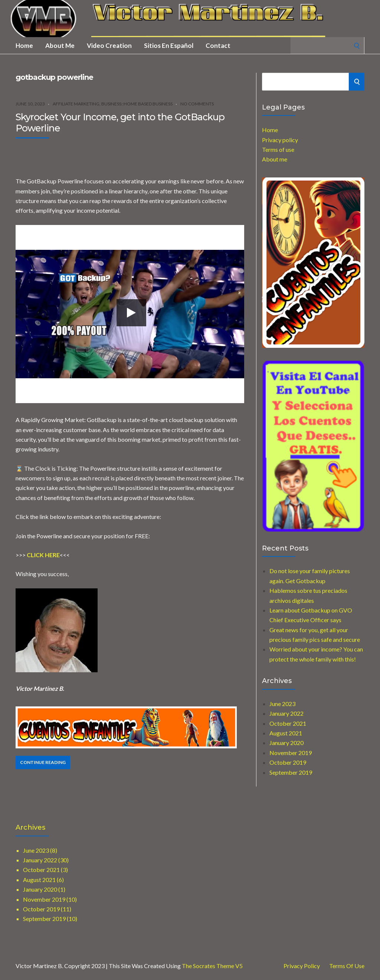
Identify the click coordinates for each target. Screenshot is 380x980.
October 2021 (288, 723)
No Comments (197, 104)
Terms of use (278, 149)
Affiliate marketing (76, 104)
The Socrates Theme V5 (212, 966)
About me (60, 45)
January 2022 (286, 713)
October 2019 (288, 762)
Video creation (109, 45)
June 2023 (282, 704)
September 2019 (291, 772)
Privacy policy (280, 140)
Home (24, 45)
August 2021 (286, 733)
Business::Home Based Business (137, 104)
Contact (218, 45)
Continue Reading (43, 762)
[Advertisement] (102, 155)
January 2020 (286, 743)
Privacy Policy (302, 966)
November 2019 (291, 753)
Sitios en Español (169, 45)
